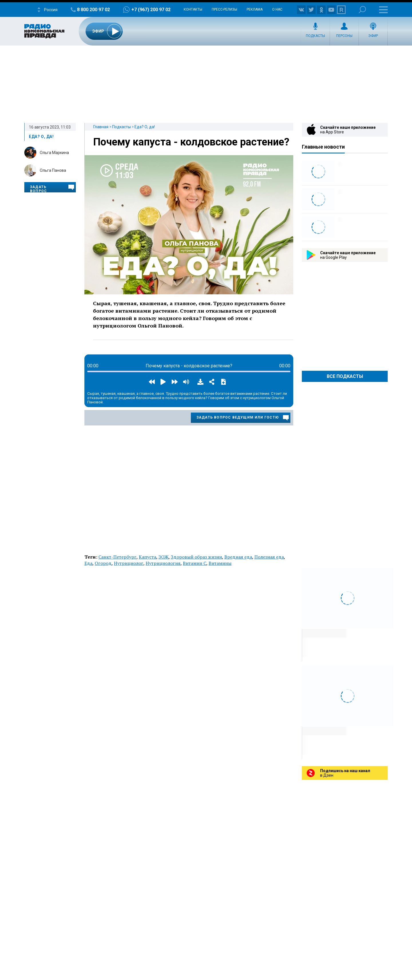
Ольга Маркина (54, 153)
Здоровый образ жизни (196, 557)
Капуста (147, 557)
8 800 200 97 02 (93, 10)
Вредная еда (238, 557)
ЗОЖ (164, 557)
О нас (277, 9)
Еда (88, 563)
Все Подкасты (345, 376)
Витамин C (195, 563)
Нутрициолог (129, 563)
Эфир (373, 36)
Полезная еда (269, 557)
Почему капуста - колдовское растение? (191, 142)
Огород (103, 563)
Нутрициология (163, 563)
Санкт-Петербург (117, 557)
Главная (101, 127)
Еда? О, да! (145, 127)
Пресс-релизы (224, 9)
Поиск (362, 10)
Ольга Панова (53, 170)
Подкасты (315, 36)
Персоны (344, 36)
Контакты (193, 9)
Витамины (220, 563)
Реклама (255, 9)
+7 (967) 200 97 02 (151, 10)
